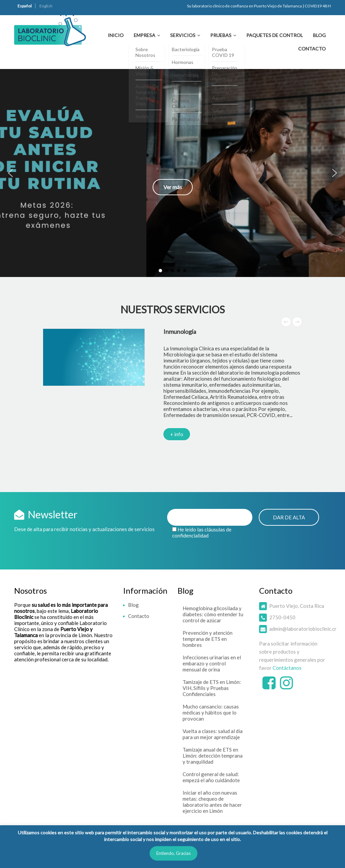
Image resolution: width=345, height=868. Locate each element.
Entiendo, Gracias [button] (174, 853)
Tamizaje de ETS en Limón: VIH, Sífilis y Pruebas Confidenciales (212, 688)
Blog (319, 35)
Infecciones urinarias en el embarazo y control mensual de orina (212, 663)
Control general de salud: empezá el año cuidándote (211, 777)
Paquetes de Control (275, 35)
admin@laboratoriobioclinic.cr (303, 629)
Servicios (183, 35)
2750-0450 (282, 617)
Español (25, 6)
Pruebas (221, 35)
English (46, 6)
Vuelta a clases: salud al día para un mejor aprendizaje (213, 734)
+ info (177, 434)
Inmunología (180, 332)
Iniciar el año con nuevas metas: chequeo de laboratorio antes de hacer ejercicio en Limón (212, 802)
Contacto (312, 49)
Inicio (116, 35)
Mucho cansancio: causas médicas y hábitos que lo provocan (211, 713)
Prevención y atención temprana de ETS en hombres (208, 639)
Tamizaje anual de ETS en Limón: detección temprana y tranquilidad (213, 756)
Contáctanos (287, 668)
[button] (172, 173)
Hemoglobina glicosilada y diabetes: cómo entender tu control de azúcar (213, 614)
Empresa (145, 35)
